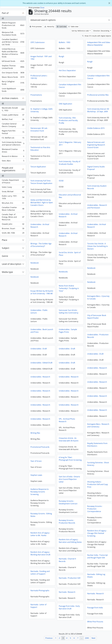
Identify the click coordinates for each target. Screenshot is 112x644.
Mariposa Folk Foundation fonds (13, 34)
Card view (62, 27)
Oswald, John (13, 225)
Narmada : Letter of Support (38, 606)
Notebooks (63, 272)
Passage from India (69, 616)
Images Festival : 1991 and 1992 (41, 58)
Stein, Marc (13, 161)
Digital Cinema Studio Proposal (96, 168)
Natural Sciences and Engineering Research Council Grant (96, 145)
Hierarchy (49, 27)
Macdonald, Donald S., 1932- (13, 109)
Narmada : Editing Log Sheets (96, 576)
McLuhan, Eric (13, 203)
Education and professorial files (70, 196)
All (3, 18)
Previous (49, 638)
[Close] (109, 3)
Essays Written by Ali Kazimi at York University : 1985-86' (42, 292)
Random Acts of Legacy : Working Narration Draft (40, 553)
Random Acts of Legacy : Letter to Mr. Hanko (40, 534)
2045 (87, 638)
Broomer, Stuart (13, 229)
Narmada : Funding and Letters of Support (40, 573)
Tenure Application (38, 167)
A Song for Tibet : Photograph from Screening (70, 459)
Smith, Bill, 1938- (13, 233)
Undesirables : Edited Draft (41, 363)
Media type (7, 272)
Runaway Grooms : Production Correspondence (95, 509)
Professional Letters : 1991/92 (39, 77)
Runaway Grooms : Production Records (67, 526)
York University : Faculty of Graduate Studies (70, 163)
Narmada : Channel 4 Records (67, 570)
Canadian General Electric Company (13, 125)
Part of (5, 13)
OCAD (61, 181)
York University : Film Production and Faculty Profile (68, 120)
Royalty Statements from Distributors (97, 445)
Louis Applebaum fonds (13, 90)
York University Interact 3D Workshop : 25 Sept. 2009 (98, 110)
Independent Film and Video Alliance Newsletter (99, 44)
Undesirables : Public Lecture (39, 311)
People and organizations (9, 169)
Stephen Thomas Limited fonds (13, 67)
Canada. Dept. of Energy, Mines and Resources (13, 217)
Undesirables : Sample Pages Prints (68, 331)
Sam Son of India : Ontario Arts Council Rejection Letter (69, 484)
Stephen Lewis (36, 475)
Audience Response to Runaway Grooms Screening (40, 492)
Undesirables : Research (97, 368)
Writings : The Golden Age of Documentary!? (41, 245)
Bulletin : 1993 (64, 42)
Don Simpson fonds (13, 73)
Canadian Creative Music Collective (13, 209)
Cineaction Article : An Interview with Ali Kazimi (69, 439)
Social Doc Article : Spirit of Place (70, 254)
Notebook (35, 263)
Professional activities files (98, 95)
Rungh (61, 56)
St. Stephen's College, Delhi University (42, 110)
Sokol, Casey (13, 188)
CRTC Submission (38, 42)
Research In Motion (13, 157)
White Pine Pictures (42, 624)
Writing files (35, 433)
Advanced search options (43, 20)
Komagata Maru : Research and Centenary (98, 425)
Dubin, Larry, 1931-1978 (13, 197)
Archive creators (10, 98)
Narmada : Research (93, 593)
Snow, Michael (13, 192)
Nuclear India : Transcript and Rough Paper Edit (98, 556)
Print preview (36, 27)
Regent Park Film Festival (13, 132)
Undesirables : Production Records (98, 336)
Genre (5, 256)
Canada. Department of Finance (13, 181)
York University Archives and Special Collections (13, 144)
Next (93, 638)
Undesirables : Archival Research (68, 215)
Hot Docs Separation (67, 70)
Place (4, 240)
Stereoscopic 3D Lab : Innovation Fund (39, 129)
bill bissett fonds (13, 62)
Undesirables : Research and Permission (97, 206)
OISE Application (65, 104)
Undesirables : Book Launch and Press (42, 331)
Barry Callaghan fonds (13, 83)
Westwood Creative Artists (13, 151)
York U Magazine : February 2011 (70, 144)
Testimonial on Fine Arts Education (40, 149)
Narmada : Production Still (70, 588)
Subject (6, 248)
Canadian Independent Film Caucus (98, 77)
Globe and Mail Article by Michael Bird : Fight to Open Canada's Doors (42, 203)
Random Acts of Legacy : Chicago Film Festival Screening (97, 533)
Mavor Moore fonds (13, 78)
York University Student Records (97, 187)
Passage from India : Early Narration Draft (96, 609)
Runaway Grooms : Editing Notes (41, 515)
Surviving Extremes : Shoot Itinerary (98, 464)
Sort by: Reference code (80, 31)
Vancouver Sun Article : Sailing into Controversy (69, 311)
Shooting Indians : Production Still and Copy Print (98, 484)
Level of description (12, 264)
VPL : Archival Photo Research (67, 420)
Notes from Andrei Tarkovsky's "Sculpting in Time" (69, 288)
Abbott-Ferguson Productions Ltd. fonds (13, 25)
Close (42, 8)
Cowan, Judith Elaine (13, 115)
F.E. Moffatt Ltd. (13, 138)
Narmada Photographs (40, 591)
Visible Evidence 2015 (96, 128)
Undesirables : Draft (39, 349)
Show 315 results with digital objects (97, 36)
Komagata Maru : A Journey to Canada (98, 297)
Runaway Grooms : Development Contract (68, 507)
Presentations (36, 95)
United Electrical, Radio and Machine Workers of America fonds (13, 53)
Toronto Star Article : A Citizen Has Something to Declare (98, 246)
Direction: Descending (102, 31)
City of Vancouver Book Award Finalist (97, 317)
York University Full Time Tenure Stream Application (41, 182)
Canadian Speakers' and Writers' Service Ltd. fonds (13, 42)
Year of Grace (36, 461)
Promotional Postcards (40, 447)
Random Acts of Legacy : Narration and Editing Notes (70, 546)
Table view (73, 27)
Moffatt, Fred (13, 120)
